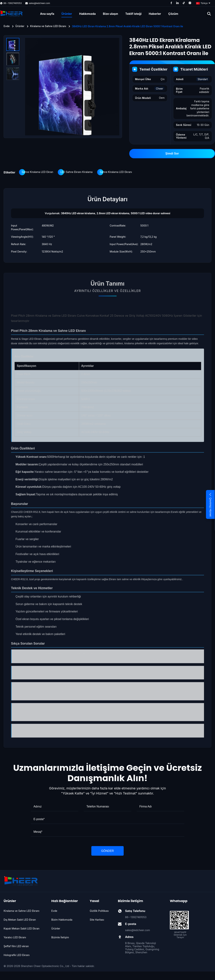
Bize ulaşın (110, 14)
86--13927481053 (13, 3)
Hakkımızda (87, 14)
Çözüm (173, 14)
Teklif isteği (133, 14)
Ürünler (67, 14)
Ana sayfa (47, 14)
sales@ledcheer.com (39, 3)
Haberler (155, 14)
